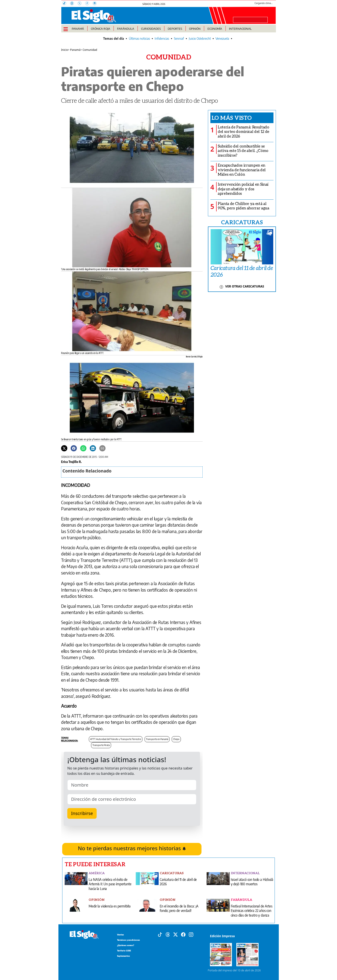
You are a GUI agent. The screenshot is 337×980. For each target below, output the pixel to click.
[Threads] (74, 4)
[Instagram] (96, 4)
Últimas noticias (139, 38)
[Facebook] (89, 4)
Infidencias (162, 38)
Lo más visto (232, 118)
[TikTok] (66, 4)
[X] (81, 4)
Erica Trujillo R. (71, 462)
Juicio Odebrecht (200, 38)
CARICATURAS (242, 222)
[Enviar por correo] (102, 448)
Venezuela (222, 38)
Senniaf (179, 38)
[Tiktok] (160, 934)
